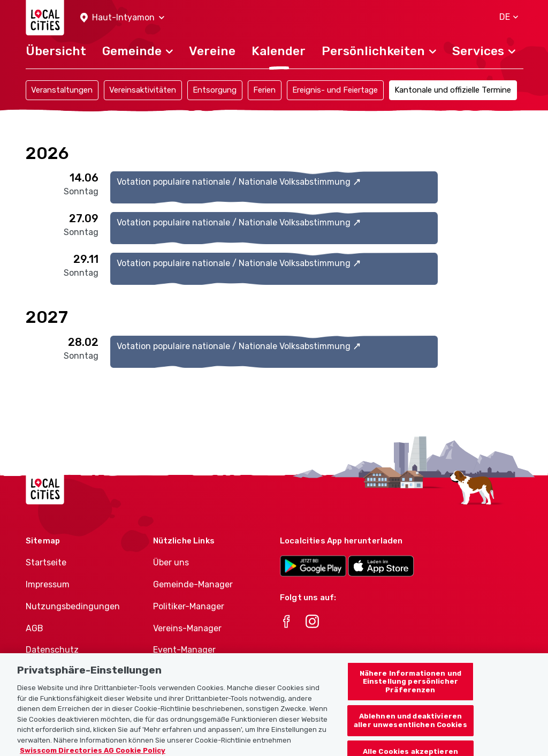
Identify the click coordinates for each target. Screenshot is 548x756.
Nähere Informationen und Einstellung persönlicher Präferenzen (410, 689)
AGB (35, 628)
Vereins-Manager (187, 628)
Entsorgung (215, 90)
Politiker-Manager (189, 606)
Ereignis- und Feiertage (335, 90)
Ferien (264, 90)
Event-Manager (184, 650)
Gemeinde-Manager (193, 584)
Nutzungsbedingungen (73, 606)
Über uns (171, 562)
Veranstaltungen (62, 90)
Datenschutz (52, 650)
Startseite (46, 562)
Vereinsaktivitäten (143, 90)
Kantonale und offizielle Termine (453, 90)
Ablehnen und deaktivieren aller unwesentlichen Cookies (410, 728)
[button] (122, 18)
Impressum (48, 584)
